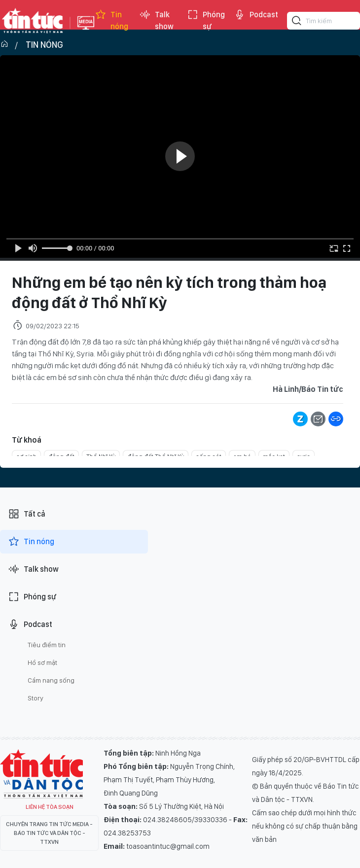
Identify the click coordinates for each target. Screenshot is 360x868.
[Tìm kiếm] (297, 22)
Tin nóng (111, 21)
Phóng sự (206, 21)
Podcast (256, 15)
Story (36, 698)
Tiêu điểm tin (47, 645)
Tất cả (27, 514)
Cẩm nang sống (51, 680)
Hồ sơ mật (42, 662)
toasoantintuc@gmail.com (168, 846)
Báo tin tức (33, 21)
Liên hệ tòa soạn (50, 807)
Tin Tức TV (41, 774)
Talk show (156, 21)
